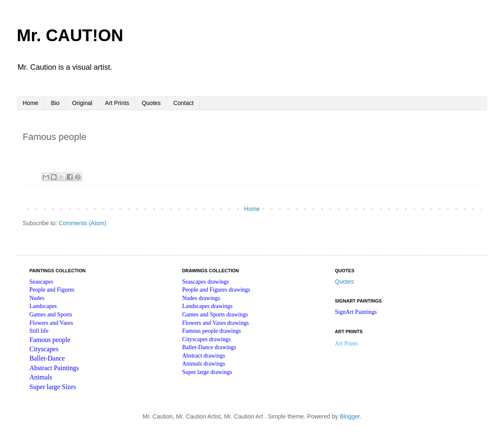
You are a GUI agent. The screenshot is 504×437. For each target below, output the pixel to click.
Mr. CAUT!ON (70, 35)
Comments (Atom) (83, 223)
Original (82, 103)
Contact (184, 103)
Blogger (350, 416)
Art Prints (117, 103)
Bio (55, 103)
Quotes (151, 103)
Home (30, 103)
